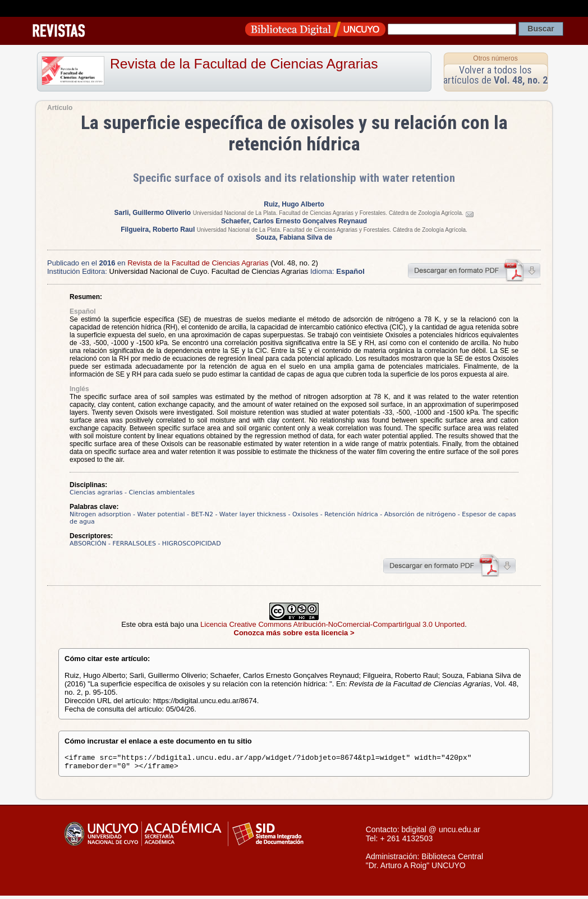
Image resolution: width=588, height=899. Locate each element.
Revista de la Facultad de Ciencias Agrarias (244, 64)
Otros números (495, 58)
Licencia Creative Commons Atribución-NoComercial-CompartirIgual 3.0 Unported (332, 624)
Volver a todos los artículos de (495, 75)
